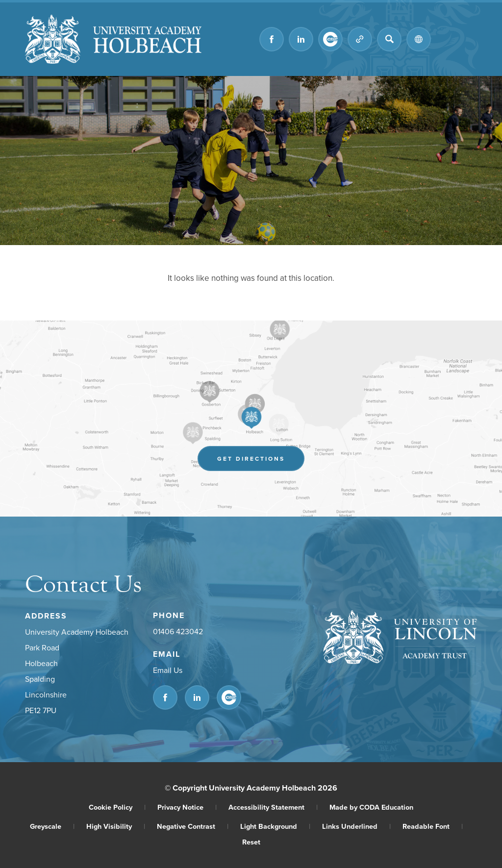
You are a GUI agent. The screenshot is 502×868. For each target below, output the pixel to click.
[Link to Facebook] (272, 39)
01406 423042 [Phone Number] (178, 631)
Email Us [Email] (168, 670)
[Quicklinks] (360, 39)
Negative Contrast (193, 826)
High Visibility (116, 826)
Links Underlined (356, 826)
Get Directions (251, 459)
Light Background (275, 826)
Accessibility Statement (273, 807)
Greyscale (52, 826)
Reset (251, 842)
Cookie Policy (117, 807)
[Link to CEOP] (330, 39)
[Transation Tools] (419, 39)
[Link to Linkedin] (301, 39)
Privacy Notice (187, 807)
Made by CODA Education (371, 807)
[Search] (389, 39)
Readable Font (433, 826)
